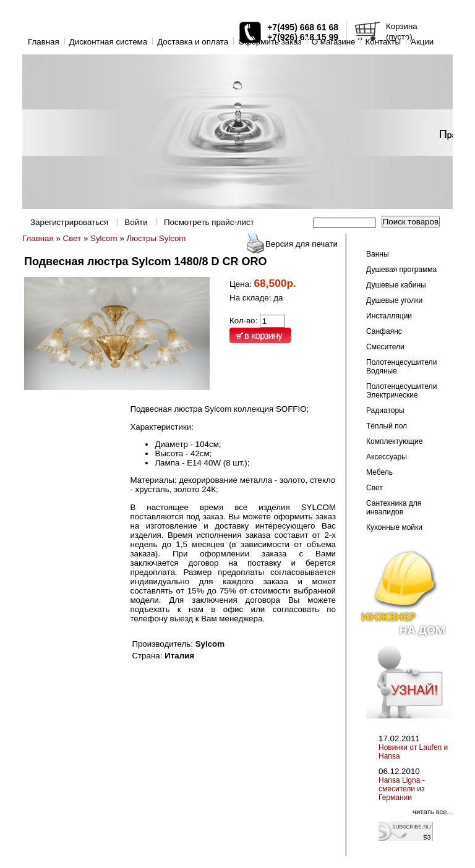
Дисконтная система (108, 42)
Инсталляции (389, 316)
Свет (72, 238)
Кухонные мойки (394, 527)
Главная (44, 42)
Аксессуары (387, 457)
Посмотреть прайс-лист (209, 222)
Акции (422, 42)
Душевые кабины (396, 285)
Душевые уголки (394, 300)
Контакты (383, 42)
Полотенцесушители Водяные (401, 367)
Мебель (379, 472)
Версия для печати (302, 244)
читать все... (433, 812)
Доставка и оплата (193, 42)
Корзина (402, 26)
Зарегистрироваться (69, 222)
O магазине (334, 42)
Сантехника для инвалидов (394, 508)
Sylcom (104, 238)
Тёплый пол (387, 426)
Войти (136, 222)
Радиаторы (385, 411)
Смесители (385, 347)
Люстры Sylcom (156, 238)
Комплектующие (394, 441)
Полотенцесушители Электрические (401, 391)
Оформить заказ (270, 42)
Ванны (378, 254)
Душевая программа (401, 270)
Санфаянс (384, 331)
